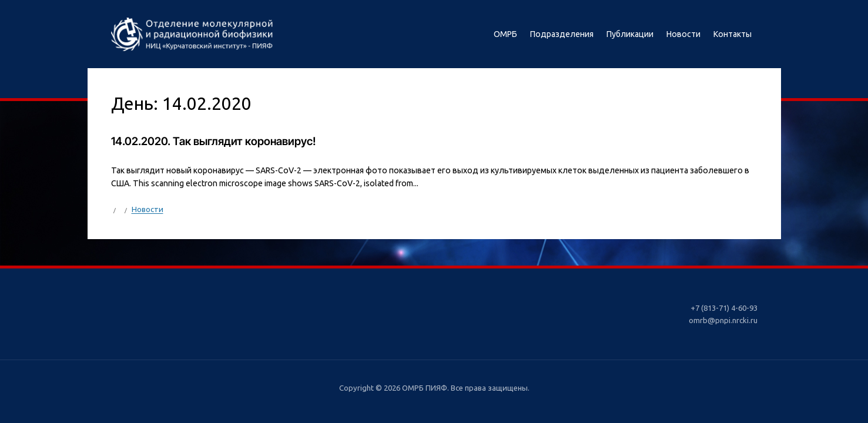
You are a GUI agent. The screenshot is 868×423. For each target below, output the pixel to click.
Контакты (733, 34)
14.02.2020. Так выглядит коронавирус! (213, 141)
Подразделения (562, 34)
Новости (683, 34)
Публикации (630, 34)
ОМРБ (505, 34)
